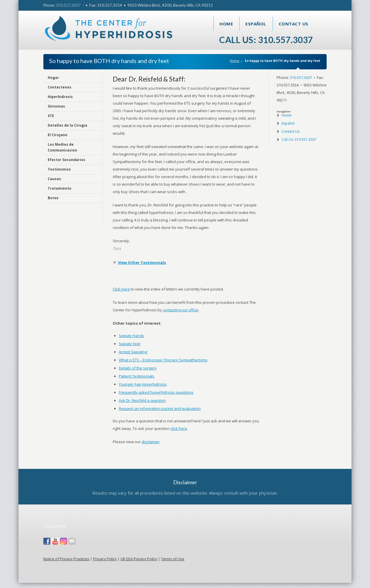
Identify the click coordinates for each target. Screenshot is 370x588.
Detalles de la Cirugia (67, 125)
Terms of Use (173, 559)
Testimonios (59, 169)
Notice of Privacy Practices (66, 559)
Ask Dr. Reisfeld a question (142, 400)
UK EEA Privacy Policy (139, 559)
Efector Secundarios (66, 160)
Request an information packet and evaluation (160, 408)
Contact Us (294, 24)
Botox (53, 198)
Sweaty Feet (129, 344)
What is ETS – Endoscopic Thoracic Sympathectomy (163, 360)
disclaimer (151, 442)
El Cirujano (58, 135)
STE (51, 116)
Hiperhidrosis (60, 97)
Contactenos (60, 87)
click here (179, 428)
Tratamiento (60, 188)
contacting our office (181, 310)
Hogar (53, 78)
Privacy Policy (105, 559)
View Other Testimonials (142, 262)
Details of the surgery (138, 368)
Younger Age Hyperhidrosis (143, 384)
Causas (54, 179)
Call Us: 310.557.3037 (266, 40)
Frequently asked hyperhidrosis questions (156, 392)
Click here (121, 289)
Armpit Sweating (133, 352)
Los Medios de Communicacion (62, 147)
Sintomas (56, 106)
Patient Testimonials (137, 376)
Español (256, 24)
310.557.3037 (68, 5)
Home (226, 24)
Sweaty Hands (132, 336)
